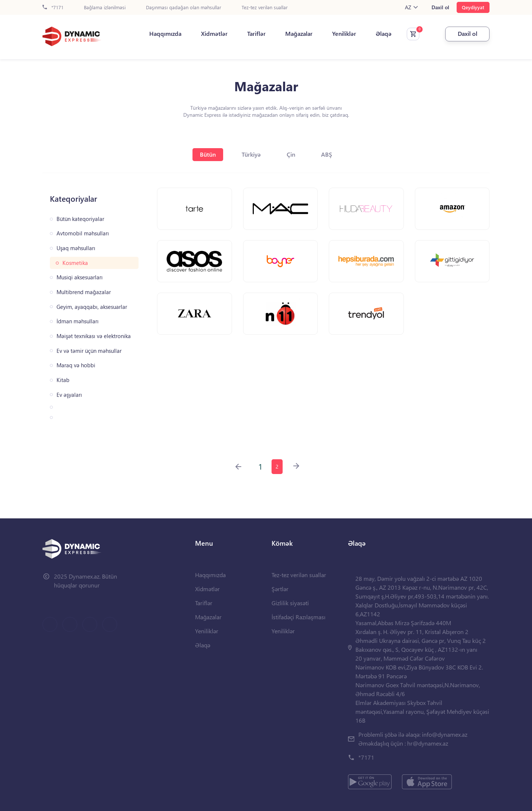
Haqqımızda (165, 34)
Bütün (208, 154)
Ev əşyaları (69, 395)
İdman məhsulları (78, 321)
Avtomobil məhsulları (83, 233)
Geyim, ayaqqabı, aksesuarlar (92, 307)
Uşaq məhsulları (76, 248)
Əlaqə (384, 34)
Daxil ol (440, 7)
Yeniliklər (344, 34)
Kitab (63, 380)
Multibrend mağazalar (84, 292)
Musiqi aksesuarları (80, 277)
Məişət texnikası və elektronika (94, 336)
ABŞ (327, 154)
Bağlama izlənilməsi (105, 8)
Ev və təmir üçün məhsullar (89, 351)
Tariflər (256, 34)
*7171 (53, 8)
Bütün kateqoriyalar (80, 219)
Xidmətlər (214, 34)
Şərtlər (280, 589)
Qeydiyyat (473, 7)
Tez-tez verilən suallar (265, 8)
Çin (291, 154)
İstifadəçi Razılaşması (299, 617)
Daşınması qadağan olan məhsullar (184, 8)
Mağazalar (299, 34)
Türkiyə (251, 154)
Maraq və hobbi (76, 365)
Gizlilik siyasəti (290, 603)
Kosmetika (75, 263)
